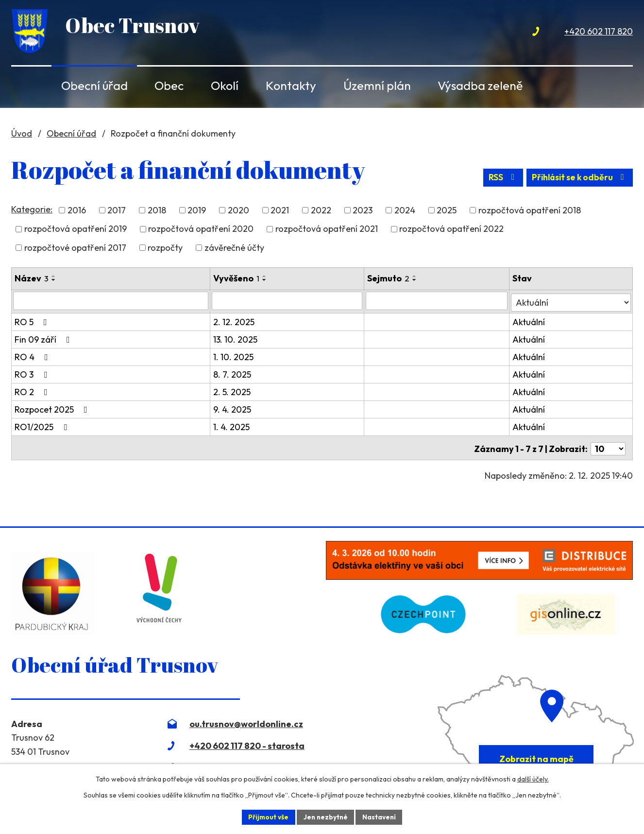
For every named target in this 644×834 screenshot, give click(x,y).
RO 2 (33, 391)
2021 (280, 212)
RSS (498, 181)
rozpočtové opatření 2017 (75, 249)
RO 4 (33, 356)
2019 (197, 212)
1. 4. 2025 (232, 426)
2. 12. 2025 (234, 321)
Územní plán (377, 85)
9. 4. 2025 (233, 409)
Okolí (225, 85)
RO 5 (33, 321)
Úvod (27, 85)
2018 (157, 212)
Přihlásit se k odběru (578, 181)
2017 (117, 212)
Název (32, 279)
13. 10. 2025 (236, 339)
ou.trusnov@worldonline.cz (246, 721)
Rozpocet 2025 (53, 409)
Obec (169, 85)
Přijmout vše (267, 817)
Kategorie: (32, 210)
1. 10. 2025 (234, 356)
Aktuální (529, 321)
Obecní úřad (94, 85)
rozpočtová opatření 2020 (201, 230)
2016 (77, 212)
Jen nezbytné (325, 817)
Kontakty (291, 85)
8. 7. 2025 (233, 374)
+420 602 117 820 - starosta (247, 743)
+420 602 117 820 (599, 31)
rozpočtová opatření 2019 (76, 230)
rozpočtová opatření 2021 (327, 230)
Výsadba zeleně (480, 85)
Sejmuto (389, 279)
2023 (363, 212)
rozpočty (165, 249)
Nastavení (381, 817)
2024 (405, 212)
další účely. (533, 779)
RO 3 (33, 374)
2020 (238, 212)
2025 (447, 212)
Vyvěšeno (237, 279)
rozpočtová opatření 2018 (530, 212)
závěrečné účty (234, 249)
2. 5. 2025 (232, 391)
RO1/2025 (43, 426)
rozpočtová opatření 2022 (451, 230)
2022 (321, 212)
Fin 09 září (44, 339)
